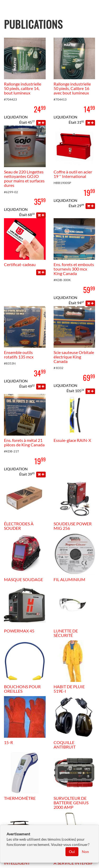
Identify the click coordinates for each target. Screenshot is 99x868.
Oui (72, 852)
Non (85, 852)
